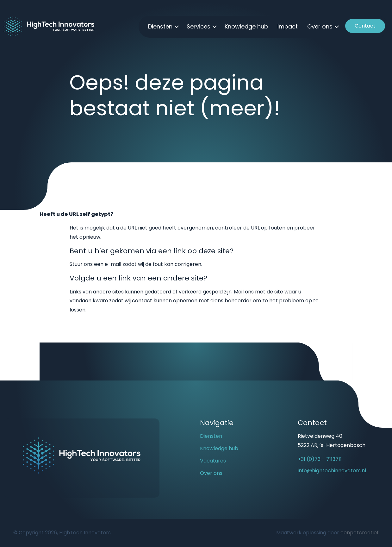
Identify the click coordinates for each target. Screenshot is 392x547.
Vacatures (213, 461)
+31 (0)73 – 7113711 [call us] (320, 459)
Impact (288, 26)
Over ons (320, 26)
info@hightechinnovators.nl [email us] (332, 471)
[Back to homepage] (49, 26)
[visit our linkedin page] (315, 494)
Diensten (160, 26)
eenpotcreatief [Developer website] (360, 533)
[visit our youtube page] (304, 494)
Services (199, 26)
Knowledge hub (246, 26)
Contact (365, 26)
